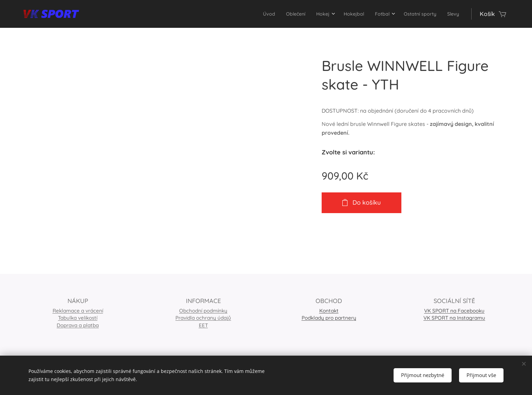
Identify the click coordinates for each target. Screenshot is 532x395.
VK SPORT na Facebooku (454, 311)
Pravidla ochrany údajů (203, 318)
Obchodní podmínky (203, 311)
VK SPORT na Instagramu (454, 318)
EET (203, 325)
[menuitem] (245, 14)
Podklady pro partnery (329, 318)
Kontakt (329, 311)
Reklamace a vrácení (78, 311)
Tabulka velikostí (78, 318)
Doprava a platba (78, 325)
